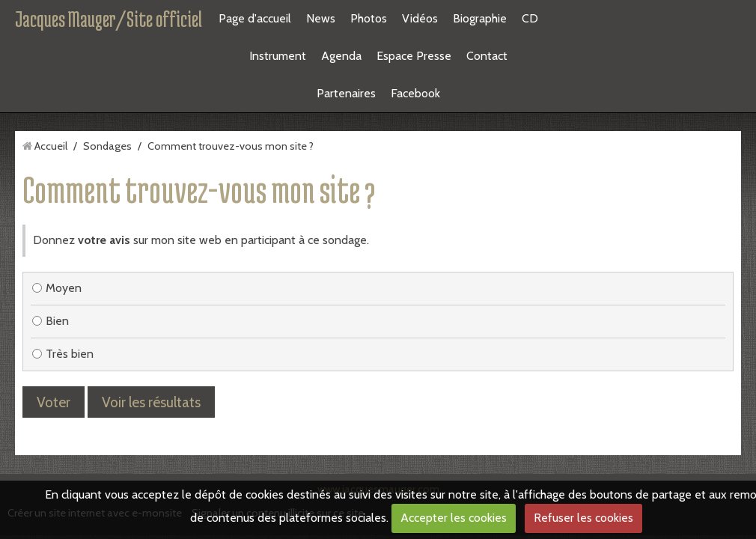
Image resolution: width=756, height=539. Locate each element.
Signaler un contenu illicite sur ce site (278, 401)
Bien (51, 208)
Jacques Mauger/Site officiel (109, 19)
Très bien (63, 241)
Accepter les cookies (454, 518)
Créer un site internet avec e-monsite (95, 401)
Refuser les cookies (583, 518)
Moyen (57, 176)
